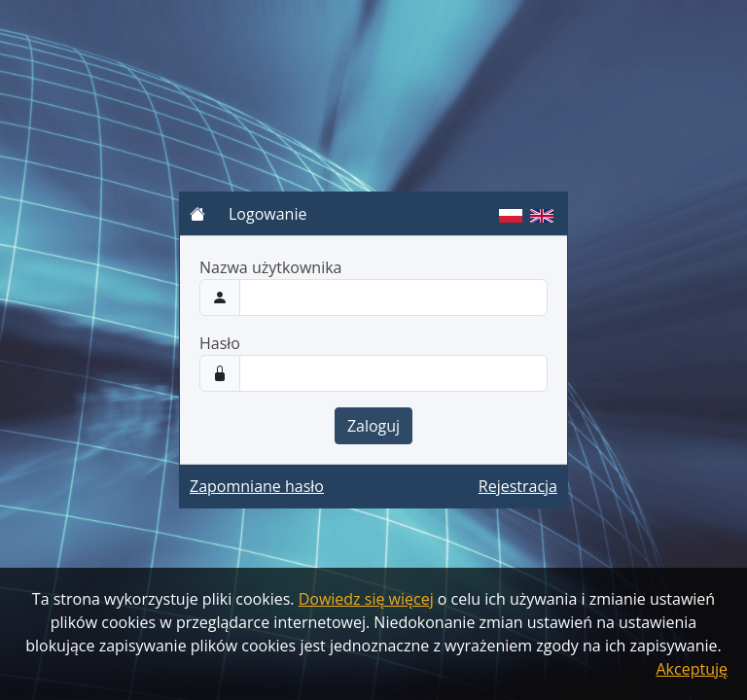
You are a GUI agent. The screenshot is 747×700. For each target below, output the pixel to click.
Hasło (220, 343)
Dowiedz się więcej (366, 599)
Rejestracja (518, 486)
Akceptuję (693, 669)
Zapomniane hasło (257, 486)
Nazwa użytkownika (271, 267)
